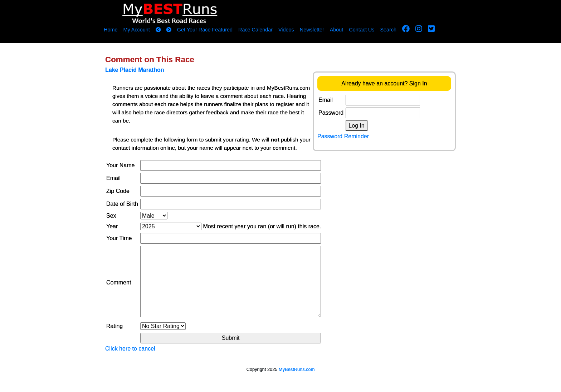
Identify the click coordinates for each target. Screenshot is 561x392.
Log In (356, 126)
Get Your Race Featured (205, 30)
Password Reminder (343, 136)
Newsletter (312, 30)
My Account (136, 30)
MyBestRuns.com (297, 369)
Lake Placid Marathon (135, 70)
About (337, 30)
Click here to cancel (130, 349)
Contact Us (362, 30)
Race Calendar (255, 30)
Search (389, 30)
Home (111, 30)
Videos (286, 30)
